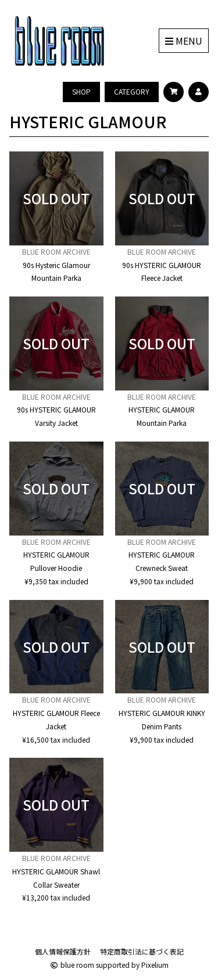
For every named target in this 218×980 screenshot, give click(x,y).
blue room (72, 965)
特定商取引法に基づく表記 (142, 951)
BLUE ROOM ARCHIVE (56, 252)
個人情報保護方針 (63, 951)
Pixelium (155, 965)
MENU (184, 41)
